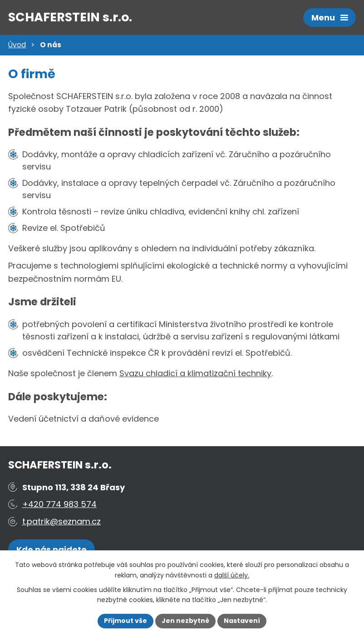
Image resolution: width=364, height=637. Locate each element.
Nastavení (242, 621)
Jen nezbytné (185, 621)
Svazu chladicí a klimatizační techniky (195, 373)
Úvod (17, 45)
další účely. (232, 575)
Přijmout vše (125, 621)
